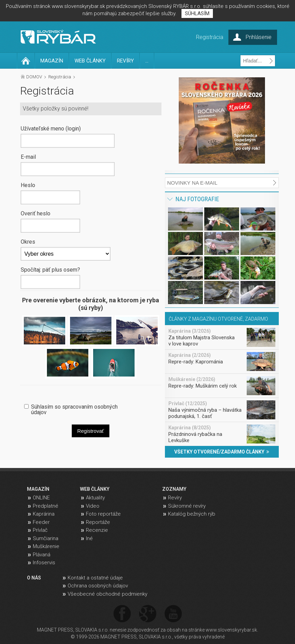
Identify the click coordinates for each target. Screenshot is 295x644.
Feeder (41, 522)
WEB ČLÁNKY (90, 61)
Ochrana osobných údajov (98, 586)
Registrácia (60, 77)
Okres (28, 242)
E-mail (28, 157)
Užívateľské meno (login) (51, 128)
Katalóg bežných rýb (192, 514)
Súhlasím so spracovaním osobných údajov (74, 409)
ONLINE (41, 498)
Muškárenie (46, 546)
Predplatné (46, 506)
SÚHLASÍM (197, 13)
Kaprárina (44, 514)
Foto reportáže (103, 514)
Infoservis (44, 563)
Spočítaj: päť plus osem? (50, 270)
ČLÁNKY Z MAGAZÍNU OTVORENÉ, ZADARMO (218, 319)
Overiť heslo (36, 213)
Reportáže (98, 522)
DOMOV (34, 77)
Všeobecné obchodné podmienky (107, 594)
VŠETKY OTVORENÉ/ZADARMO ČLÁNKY (222, 452)
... (147, 61)
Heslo (28, 185)
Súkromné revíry (187, 506)
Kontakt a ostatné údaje (95, 578)
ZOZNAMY (174, 489)
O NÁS (34, 578)
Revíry (175, 498)
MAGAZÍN (52, 61)
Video (93, 506)
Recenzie (97, 530)
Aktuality (95, 498)
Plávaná (42, 555)
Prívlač (40, 530)
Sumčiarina (46, 538)
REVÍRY (125, 61)
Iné (89, 538)
